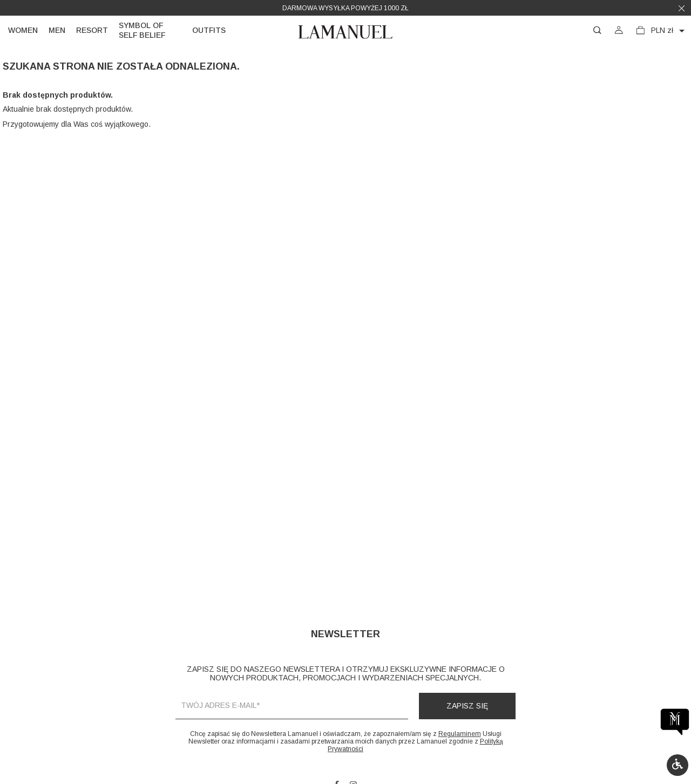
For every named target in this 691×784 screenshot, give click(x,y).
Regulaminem (460, 734)
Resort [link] (92, 30)
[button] (678, 765)
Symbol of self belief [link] (142, 30)
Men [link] (57, 30)
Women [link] (23, 30)
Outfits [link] (209, 30)
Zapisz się (467, 706)
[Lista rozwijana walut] (670, 31)
